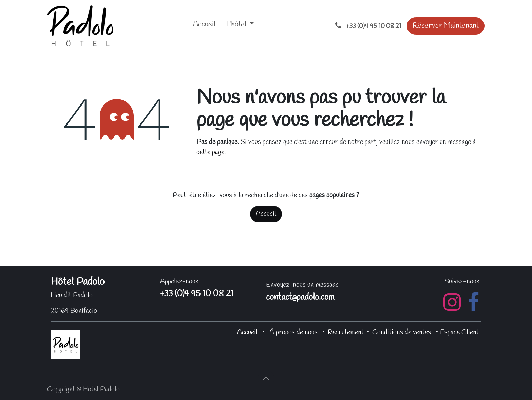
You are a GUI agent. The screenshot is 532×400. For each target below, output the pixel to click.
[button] (266, 378)
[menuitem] (204, 26)
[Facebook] (473, 302)
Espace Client (459, 332)
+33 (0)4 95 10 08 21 (197, 294)
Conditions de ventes (402, 332)
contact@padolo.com (300, 297)
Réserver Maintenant (446, 26)
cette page (210, 152)
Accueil (266, 214)
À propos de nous (293, 332)
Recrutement (346, 332)
